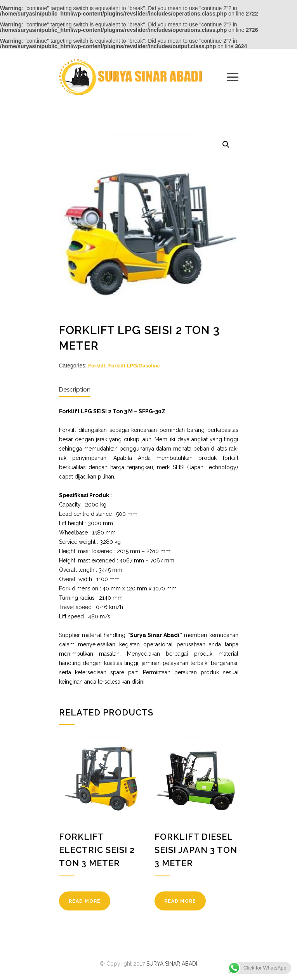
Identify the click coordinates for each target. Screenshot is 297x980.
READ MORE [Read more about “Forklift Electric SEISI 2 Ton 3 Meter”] (85, 901)
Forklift (97, 366)
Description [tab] (75, 390)
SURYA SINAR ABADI (172, 964)
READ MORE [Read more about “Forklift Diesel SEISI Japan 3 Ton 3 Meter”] (180, 901)
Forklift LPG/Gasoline (134, 366)
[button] (226, 144)
